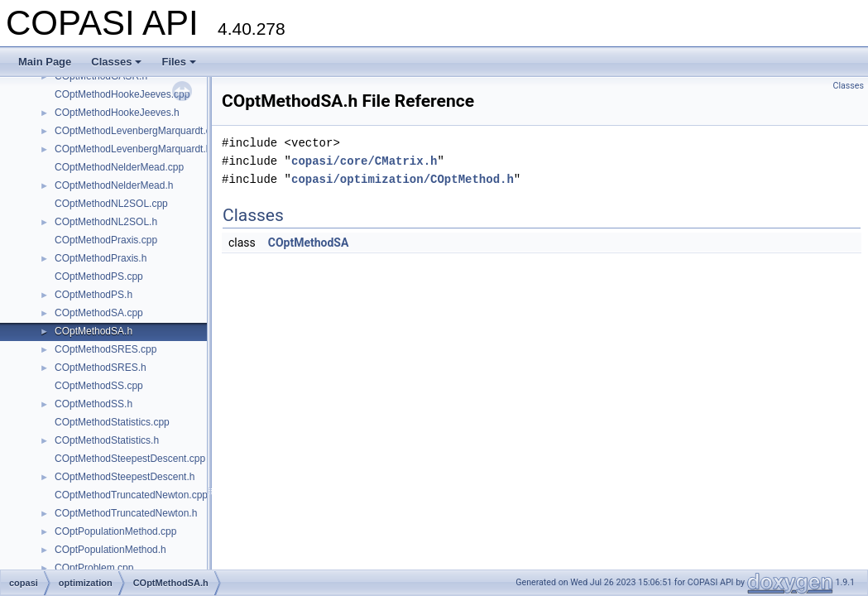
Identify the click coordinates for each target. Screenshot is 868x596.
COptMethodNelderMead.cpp (119, 167)
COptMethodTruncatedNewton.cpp (131, 495)
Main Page (45, 62)
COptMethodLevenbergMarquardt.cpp (138, 131)
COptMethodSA (309, 243)
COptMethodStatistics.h (107, 440)
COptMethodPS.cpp (99, 276)
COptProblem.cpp (94, 568)
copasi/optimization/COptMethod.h (403, 179)
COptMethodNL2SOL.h (106, 222)
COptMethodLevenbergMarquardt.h (133, 149)
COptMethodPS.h (94, 295)
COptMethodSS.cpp (99, 386)
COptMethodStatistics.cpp (112, 422)
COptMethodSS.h (94, 404)
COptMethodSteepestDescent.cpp (130, 459)
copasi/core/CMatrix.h (364, 161)
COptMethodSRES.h (101, 368)
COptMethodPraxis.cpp (106, 240)
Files (179, 62)
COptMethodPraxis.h (101, 258)
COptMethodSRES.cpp (106, 349)
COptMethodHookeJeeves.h (117, 113)
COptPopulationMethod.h (110, 550)
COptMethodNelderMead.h (114, 185)
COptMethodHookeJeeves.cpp (122, 94)
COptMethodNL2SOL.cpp (111, 204)
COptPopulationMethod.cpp (115, 531)
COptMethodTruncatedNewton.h (126, 513)
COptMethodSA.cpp (99, 313)
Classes (116, 62)
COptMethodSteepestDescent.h (125, 477)
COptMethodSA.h (94, 331)
